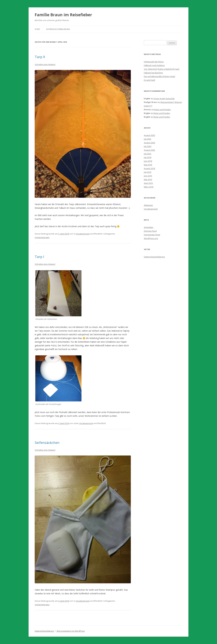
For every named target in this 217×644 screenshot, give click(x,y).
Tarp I (39, 257)
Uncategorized (83, 234)
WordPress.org (151, 238)
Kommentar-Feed (152, 235)
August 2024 (149, 143)
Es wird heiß (149, 80)
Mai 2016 (148, 179)
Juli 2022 (148, 154)
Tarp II (40, 57)
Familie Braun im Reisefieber (63, 15)
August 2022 (149, 150)
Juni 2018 (148, 161)
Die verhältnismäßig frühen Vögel (159, 76)
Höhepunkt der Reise (154, 62)
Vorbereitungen (42, 237)
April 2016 (148, 183)
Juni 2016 (148, 176)
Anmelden (149, 227)
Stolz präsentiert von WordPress (71, 631)
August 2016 (149, 168)
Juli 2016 (148, 172)
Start (37, 29)
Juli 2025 (148, 139)
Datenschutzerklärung (58, 29)
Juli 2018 (148, 157)
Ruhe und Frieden (162, 110)
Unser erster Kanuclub (164, 98)
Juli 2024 (148, 146)
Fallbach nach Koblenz (154, 65)
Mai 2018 (148, 165)
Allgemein (148, 205)
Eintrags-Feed (150, 231)
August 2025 (149, 135)
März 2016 (149, 187)
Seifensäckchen (47, 442)
